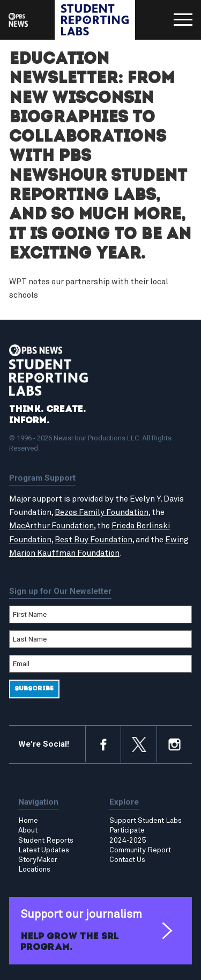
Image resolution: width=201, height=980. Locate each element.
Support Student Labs (146, 821)
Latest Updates (44, 850)
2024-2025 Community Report (140, 845)
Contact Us (127, 860)
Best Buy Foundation (94, 540)
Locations (34, 870)
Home (28, 821)
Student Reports (46, 841)
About (28, 830)
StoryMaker (38, 860)
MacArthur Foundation (51, 526)
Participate (127, 830)
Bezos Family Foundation (102, 513)
